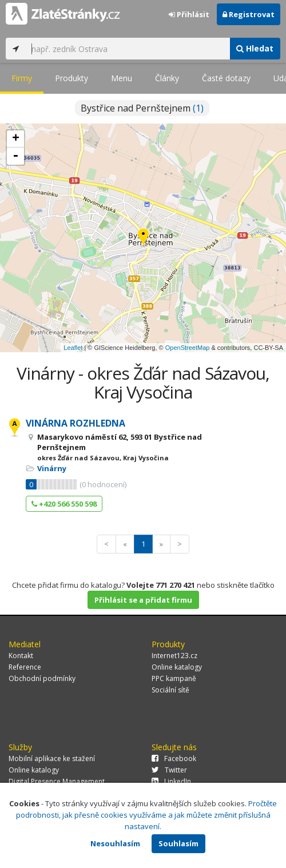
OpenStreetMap (188, 348)
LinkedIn (171, 781)
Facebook (174, 758)
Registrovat (249, 14)
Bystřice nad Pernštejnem (142, 108)
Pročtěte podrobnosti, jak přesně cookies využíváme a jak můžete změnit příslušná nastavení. (147, 815)
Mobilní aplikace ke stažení (52, 758)
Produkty (71, 78)
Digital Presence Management (57, 781)
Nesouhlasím (115, 843)
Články (167, 78)
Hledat (255, 48)
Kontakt (21, 656)
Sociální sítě (170, 690)
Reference (25, 667)
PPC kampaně (174, 678)
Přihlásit (189, 14)
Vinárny (52, 468)
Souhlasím (178, 843)
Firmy (22, 78)
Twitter (169, 770)
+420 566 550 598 (64, 504)
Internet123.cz (174, 656)
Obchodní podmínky (42, 678)
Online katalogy (177, 667)
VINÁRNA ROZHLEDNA (76, 423)
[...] (128, 49)
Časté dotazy (226, 78)
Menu (122, 78)
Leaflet (73, 348)
